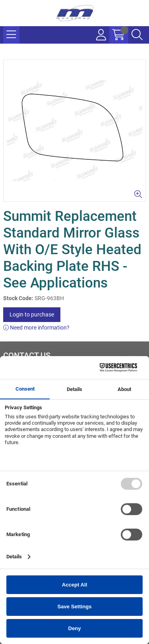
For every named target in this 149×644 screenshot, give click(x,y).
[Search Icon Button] (137, 35)
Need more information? (36, 328)
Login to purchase (32, 314)
